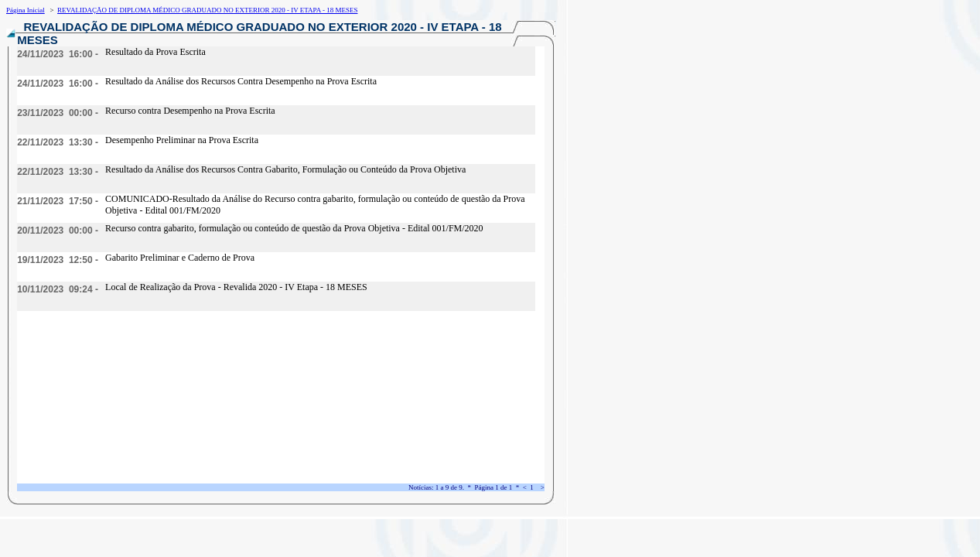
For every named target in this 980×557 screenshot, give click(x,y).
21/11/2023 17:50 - (58, 201)
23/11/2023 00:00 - (58, 113)
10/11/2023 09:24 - (58, 289)
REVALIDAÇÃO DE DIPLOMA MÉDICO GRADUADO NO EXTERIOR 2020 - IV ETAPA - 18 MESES (207, 10)
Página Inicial (26, 10)
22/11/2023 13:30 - (58, 142)
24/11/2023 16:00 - (58, 54)
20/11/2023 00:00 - (58, 231)
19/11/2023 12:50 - (58, 260)
